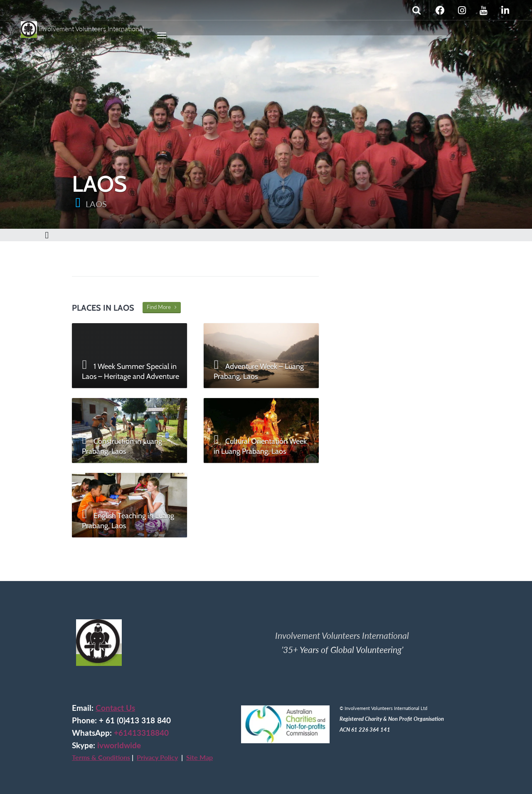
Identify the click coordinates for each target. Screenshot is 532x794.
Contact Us (115, 708)
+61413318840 (141, 733)
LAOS (96, 204)
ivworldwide (119, 745)
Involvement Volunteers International (83, 26)
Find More (162, 307)
